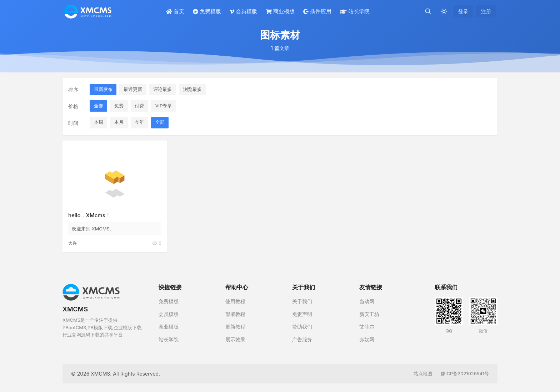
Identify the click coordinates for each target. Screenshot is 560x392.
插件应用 (317, 11)
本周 (99, 123)
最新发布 (103, 90)
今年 (140, 123)
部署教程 (235, 314)
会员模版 (243, 11)
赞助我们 (302, 327)
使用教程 (235, 301)
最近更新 (133, 90)
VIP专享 (164, 106)
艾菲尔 (367, 327)
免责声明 (302, 314)
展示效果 (235, 339)
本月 (119, 123)
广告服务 (302, 339)
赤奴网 (367, 339)
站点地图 (423, 373)
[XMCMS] (88, 11)
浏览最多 (193, 90)
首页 (175, 11)
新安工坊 (369, 314)
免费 (119, 106)
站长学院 (355, 11)
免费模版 (207, 11)
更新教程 (235, 327)
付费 (140, 106)
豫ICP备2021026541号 (465, 373)
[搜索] (428, 11)
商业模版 (280, 11)
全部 (99, 106)
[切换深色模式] (444, 11)
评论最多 (163, 90)
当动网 (367, 301)
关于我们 (302, 301)
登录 (463, 11)
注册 (486, 11)
